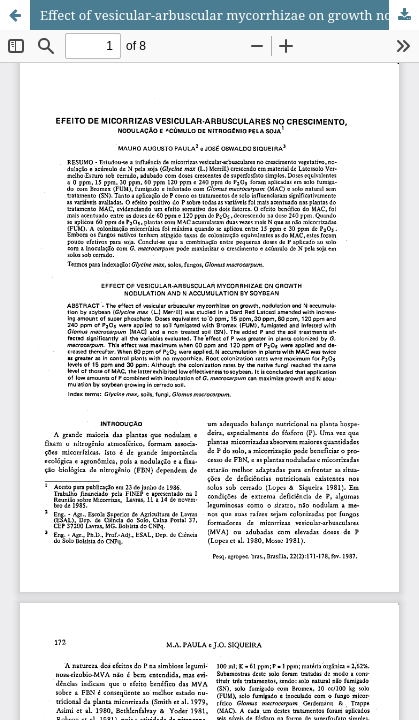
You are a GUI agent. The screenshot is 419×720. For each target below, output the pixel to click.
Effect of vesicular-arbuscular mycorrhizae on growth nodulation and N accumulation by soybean (229, 15)
